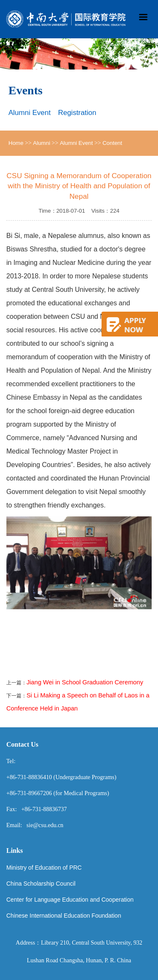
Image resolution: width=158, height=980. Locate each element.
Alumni (42, 143)
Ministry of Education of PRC (44, 868)
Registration (77, 113)
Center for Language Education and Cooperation (70, 900)
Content (112, 143)
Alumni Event (29, 113)
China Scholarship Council (41, 884)
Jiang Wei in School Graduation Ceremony (85, 682)
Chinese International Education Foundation (64, 916)
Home (16, 143)
